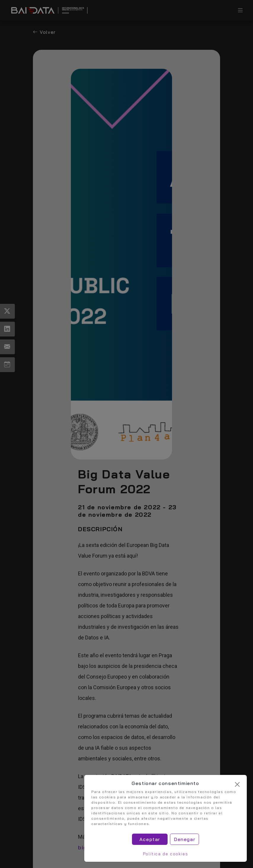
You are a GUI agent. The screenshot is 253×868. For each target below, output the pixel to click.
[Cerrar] (237, 784)
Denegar (184, 839)
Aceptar (150, 839)
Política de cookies (166, 854)
